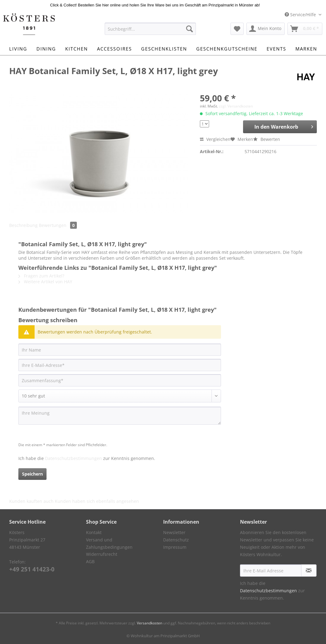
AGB (90, 561)
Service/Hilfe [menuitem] (301, 15)
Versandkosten (150, 623)
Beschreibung (23, 225)
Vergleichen (215, 139)
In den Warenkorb (284, 126)
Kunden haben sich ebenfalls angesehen (97, 501)
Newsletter (174, 532)
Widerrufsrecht (102, 554)
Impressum (175, 547)
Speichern (32, 474)
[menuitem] (150, 32)
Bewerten (267, 139)
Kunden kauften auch (31, 501)
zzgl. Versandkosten (236, 106)
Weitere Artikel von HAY (45, 282)
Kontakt (94, 532)
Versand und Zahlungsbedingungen (109, 543)
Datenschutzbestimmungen (73, 458)
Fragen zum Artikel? (41, 276)
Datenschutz (176, 540)
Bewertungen (58, 225)
